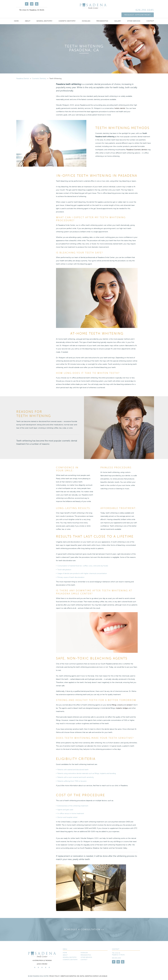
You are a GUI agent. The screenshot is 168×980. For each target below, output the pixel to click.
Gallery (118, 15)
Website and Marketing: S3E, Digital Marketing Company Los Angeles (84, 979)
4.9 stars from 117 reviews (42, 963)
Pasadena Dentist (23, 79)
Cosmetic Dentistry (67, 15)
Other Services (134, 15)
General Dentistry (44, 15)
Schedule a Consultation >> (84, 931)
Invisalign (86, 15)
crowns (120, 705)
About (28, 15)
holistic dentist (120, 108)
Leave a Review (42, 966)
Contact (150, 15)
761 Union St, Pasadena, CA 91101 (32, 10)
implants (119, 708)
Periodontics (102, 15)
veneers (129, 705)
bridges (125, 708)
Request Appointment (138, 8)
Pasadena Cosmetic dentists (137, 150)
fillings (114, 705)
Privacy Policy (54, 979)
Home (16, 15)
